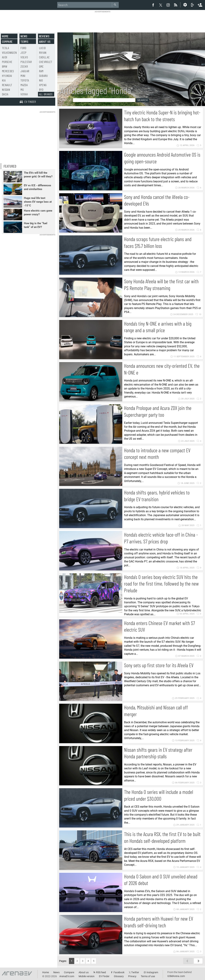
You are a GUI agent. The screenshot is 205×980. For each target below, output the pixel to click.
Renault (7, 85)
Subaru (43, 76)
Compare (7, 41)
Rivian (43, 52)
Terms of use (148, 976)
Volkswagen (9, 52)
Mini (23, 76)
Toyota (25, 80)
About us (45, 41)
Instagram (152, 972)
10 (198, 314)
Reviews (44, 36)
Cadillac (44, 57)
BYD (41, 89)
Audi (5, 57)
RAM (41, 71)
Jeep (23, 52)
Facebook (119, 972)
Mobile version (87, 976)
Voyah (24, 94)
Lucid (42, 48)
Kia (4, 80)
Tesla (6, 48)
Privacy (132, 976)
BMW (5, 66)
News (24, 36)
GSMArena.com (176, 976)
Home (5, 36)
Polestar (26, 62)
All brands (46, 94)
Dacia (5, 94)
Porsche (7, 62)
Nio (41, 80)
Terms (24, 41)
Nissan (6, 89)
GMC (41, 66)
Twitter (135, 972)
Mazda (24, 85)
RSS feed (101, 972)
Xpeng (43, 85)
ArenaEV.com (67, 976)
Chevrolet (46, 62)
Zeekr (24, 66)
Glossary (119, 976)
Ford (23, 48)
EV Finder (104, 976)
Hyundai (7, 76)
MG (22, 89)
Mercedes (8, 71)
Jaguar (25, 71)
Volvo (24, 57)
